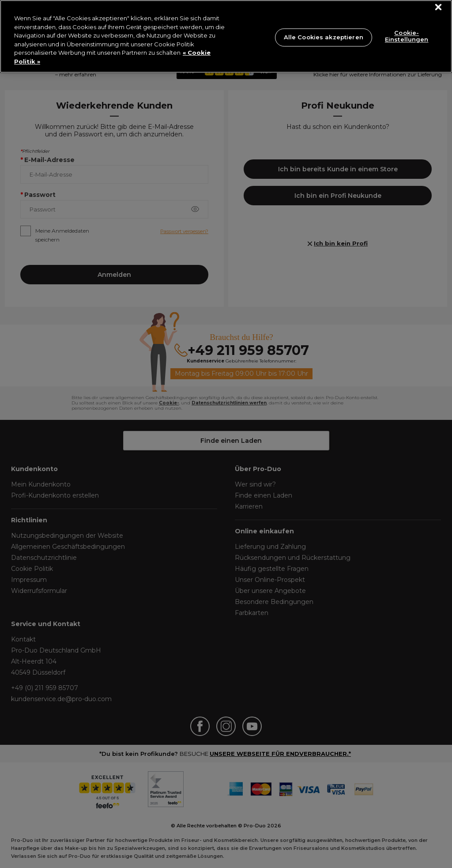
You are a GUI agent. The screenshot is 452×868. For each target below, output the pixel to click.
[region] (226, 36)
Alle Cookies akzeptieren (324, 37)
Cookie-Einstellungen (407, 36)
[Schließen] (439, 7)
